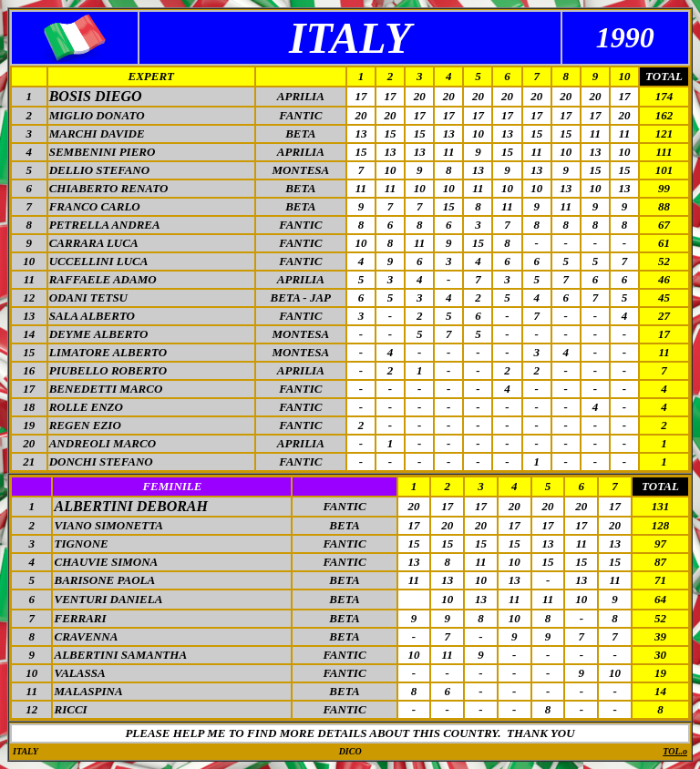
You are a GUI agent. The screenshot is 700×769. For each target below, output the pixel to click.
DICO (350, 751)
